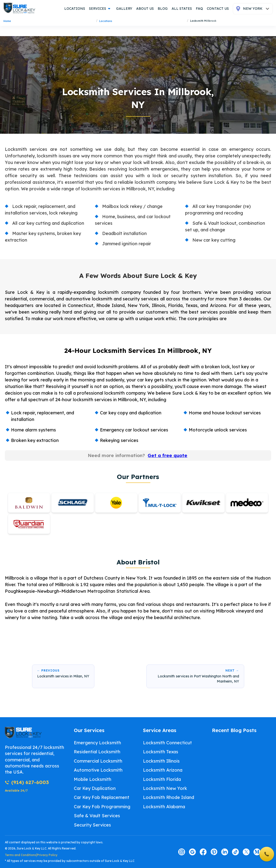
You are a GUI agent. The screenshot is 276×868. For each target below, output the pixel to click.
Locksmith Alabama (164, 807)
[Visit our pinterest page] (214, 852)
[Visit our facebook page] (203, 852)
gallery (124, 9)
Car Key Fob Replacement (102, 798)
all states (182, 9)
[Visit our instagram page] (182, 852)
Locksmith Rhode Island (169, 798)
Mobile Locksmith (93, 779)
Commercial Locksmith (98, 761)
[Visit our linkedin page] (225, 852)
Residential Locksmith (97, 752)
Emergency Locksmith (97, 743)
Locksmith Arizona (163, 770)
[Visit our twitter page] (246, 852)
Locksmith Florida (162, 779)
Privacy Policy (47, 855)
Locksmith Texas (161, 752)
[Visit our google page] (192, 852)
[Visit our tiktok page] (235, 852)
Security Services (92, 825)
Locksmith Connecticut (167, 743)
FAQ (199, 9)
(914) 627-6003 (27, 782)
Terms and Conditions (21, 855)
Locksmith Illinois (161, 761)
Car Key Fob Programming (102, 807)
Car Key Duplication (95, 788)
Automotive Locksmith (98, 770)
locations (75, 9)
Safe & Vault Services (97, 816)
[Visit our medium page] (257, 852)
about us (145, 9)
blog (163, 9)
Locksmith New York (165, 788)
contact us (218, 9)
